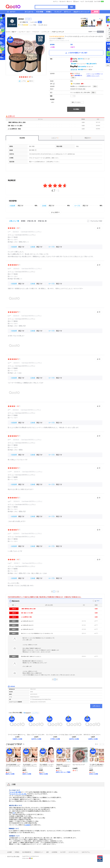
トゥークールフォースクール (57, 37)
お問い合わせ (96, 706)
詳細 (73, 78)
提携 (47, 852)
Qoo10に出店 (89, 2)
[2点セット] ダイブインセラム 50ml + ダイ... (36, 735)
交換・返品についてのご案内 (15, 126)
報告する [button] (31, 81)
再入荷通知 (76, 109)
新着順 (23, 221)
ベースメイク (36, 32)
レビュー (55, 138)
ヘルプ (82, 2)
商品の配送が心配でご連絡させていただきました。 (31, 656)
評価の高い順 (32, 221)
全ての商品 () (24, 22)
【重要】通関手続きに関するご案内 (17, 122)
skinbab (21, 19)
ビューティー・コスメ (24, 32)
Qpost (77, 2)
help (36, 150)
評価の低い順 (42, 221)
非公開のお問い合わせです (28, 621)
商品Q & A (88, 138)
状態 (13, 605)
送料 (53, 84)
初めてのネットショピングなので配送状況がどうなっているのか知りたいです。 (37, 633)
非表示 (98, 601)
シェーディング (45, 32)
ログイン (56, 2)
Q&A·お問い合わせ (43, 25)
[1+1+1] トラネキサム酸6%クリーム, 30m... (17, 735)
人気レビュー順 (14, 221)
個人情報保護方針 (27, 852)
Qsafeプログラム (86, 852)
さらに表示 (55, 212)
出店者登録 (54, 852)
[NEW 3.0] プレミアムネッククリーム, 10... (93, 735)
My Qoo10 (62, 2)
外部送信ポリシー (39, 852)
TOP (108, 66)
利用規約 (17, 852)
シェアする (23, 81)
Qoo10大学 (97, 2)
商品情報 (22, 138)
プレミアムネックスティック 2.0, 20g (55, 735)
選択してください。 (77, 102)
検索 (71, 7)
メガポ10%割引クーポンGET (76, 53)
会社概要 (9, 852)
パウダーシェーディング (58, 32)
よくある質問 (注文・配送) (14, 129)
